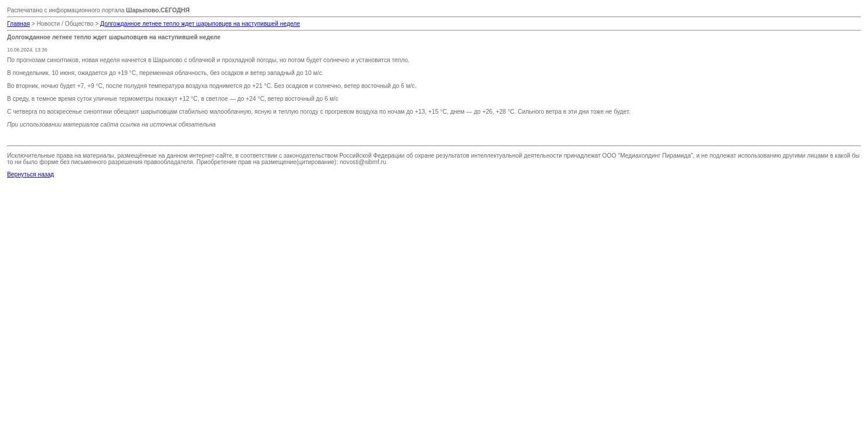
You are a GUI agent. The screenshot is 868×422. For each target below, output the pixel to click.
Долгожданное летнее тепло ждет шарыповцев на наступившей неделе (200, 24)
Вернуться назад (30, 174)
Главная (18, 24)
